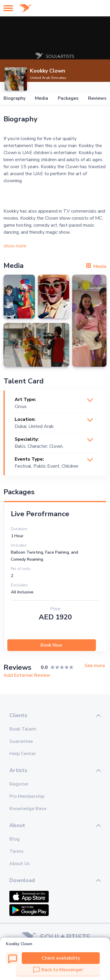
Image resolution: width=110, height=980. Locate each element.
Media (42, 98)
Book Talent (23, 729)
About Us (20, 864)
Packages (68, 98)
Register (19, 784)
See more (95, 666)
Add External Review (27, 675)
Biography (15, 98)
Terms (16, 851)
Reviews (97, 98)
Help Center (23, 754)
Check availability (61, 958)
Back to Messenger (58, 970)
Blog (15, 839)
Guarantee (21, 741)
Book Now (51, 645)
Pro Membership (27, 796)
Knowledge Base (28, 809)
